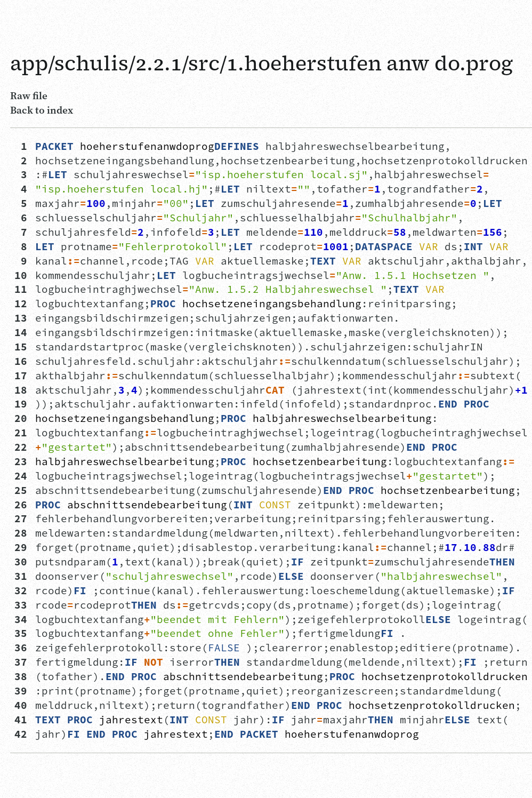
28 (21, 533)
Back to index (42, 110)
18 (21, 390)
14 (21, 332)
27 (21, 518)
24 (21, 476)
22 (21, 447)
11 (21, 289)
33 (21, 605)
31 (21, 576)
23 (21, 461)
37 (21, 662)
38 (21, 676)
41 (21, 720)
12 (21, 304)
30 (21, 562)
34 (21, 619)
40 (21, 705)
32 (21, 590)
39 (21, 691)
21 (21, 433)
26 (21, 505)
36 (21, 648)
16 (21, 361)
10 (21, 275)
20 (21, 418)
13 (21, 318)
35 (21, 633)
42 (21, 734)
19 (21, 404)
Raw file (29, 95)
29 (21, 547)
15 (21, 347)
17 (21, 376)
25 (21, 490)
